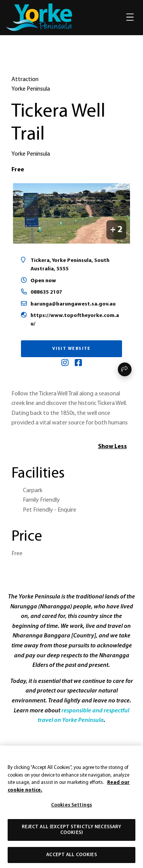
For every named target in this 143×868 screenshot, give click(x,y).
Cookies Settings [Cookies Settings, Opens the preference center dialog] (71, 808)
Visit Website (71, 349)
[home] (39, 17)
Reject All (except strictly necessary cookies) (72, 833)
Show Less (112, 447)
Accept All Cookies (71, 858)
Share (125, 369)
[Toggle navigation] (130, 17)
